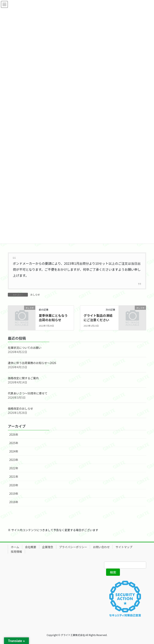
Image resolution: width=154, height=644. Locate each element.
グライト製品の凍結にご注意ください (98, 318)
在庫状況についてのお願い (25, 348)
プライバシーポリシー (73, 547)
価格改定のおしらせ (20, 408)
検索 (113, 572)
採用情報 (16, 552)
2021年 (14, 476)
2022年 (14, 468)
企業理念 (48, 547)
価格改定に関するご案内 (23, 378)
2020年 (14, 485)
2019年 (14, 494)
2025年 (14, 443)
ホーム (15, 547)
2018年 (14, 502)
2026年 (14, 434)
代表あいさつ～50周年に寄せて (28, 393)
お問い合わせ (101, 547)
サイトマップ (124, 547)
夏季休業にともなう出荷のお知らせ (53, 318)
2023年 (14, 460)
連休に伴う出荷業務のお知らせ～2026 (32, 363)
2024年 (14, 451)
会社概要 (31, 547)
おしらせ (35, 294)
